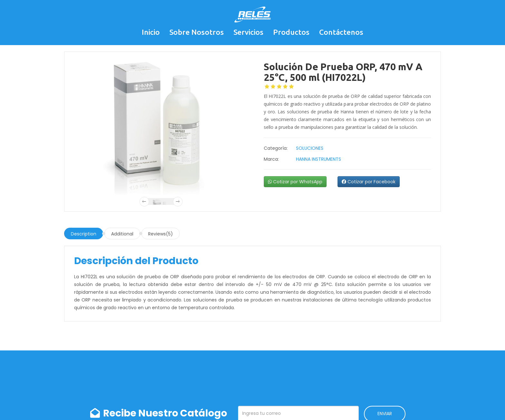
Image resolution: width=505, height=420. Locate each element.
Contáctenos (341, 32)
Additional (122, 234)
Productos (291, 32)
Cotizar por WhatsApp (295, 182)
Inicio (151, 32)
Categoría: (276, 148)
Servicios (248, 32)
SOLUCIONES (310, 148)
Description (84, 234)
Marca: (271, 159)
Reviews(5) (161, 234)
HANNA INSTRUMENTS (319, 159)
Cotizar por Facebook (369, 182)
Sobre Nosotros (197, 32)
